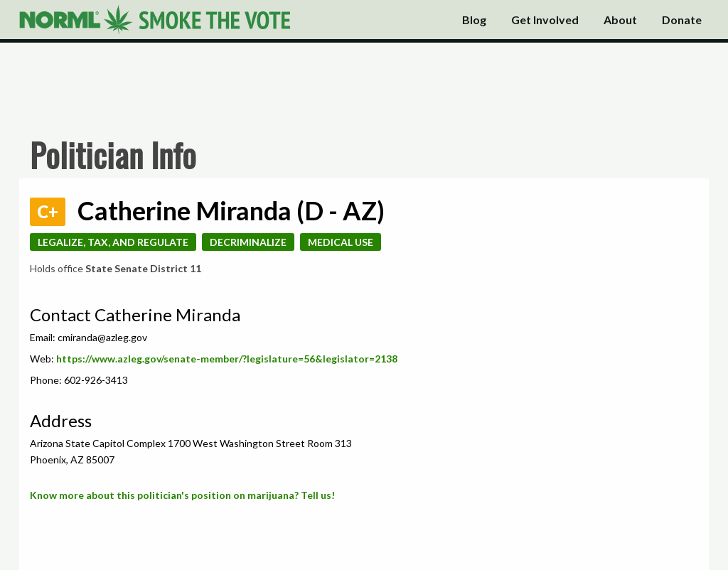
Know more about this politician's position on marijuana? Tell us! (182, 495)
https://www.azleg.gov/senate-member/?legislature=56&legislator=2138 (227, 359)
